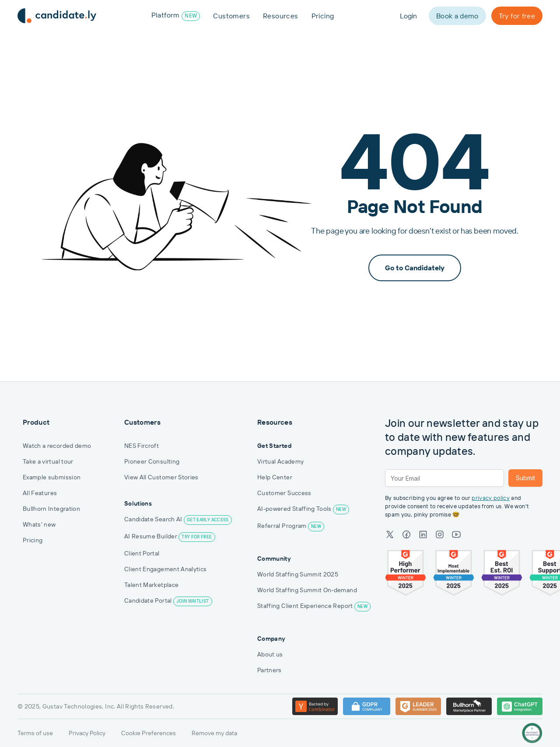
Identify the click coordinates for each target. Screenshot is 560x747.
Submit (525, 478)
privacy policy (491, 498)
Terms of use (35, 733)
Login (408, 16)
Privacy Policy (87, 733)
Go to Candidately (415, 268)
